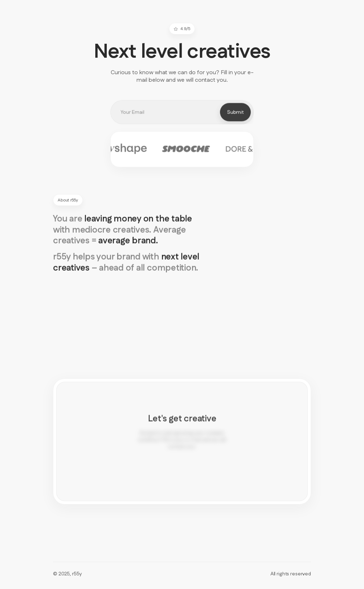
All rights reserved (291, 574)
